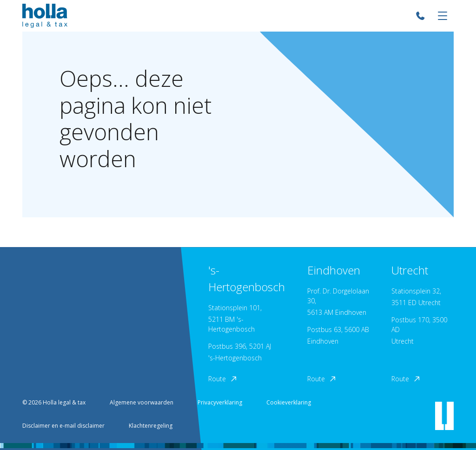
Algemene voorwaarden (142, 402)
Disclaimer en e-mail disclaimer (63, 426)
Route (223, 379)
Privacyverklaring (220, 402)
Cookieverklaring (289, 402)
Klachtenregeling (151, 426)
